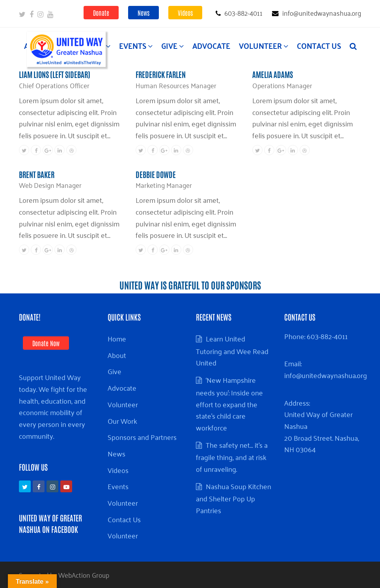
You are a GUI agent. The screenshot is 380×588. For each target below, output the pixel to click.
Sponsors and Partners (142, 437)
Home (117, 338)
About (117, 355)
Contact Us (124, 519)
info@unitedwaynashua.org (326, 375)
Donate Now (46, 343)
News (143, 13)
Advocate (122, 388)
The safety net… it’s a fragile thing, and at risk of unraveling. (232, 457)
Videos (185, 13)
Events (118, 486)
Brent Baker (37, 174)
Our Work (122, 421)
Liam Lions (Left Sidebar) (55, 74)
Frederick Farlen (161, 74)
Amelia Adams (273, 74)
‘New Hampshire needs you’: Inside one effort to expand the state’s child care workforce (229, 403)
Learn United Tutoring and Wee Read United (232, 350)
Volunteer (123, 404)
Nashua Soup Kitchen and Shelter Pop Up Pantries (234, 498)
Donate (101, 13)
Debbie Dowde (156, 174)
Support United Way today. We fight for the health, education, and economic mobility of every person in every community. (53, 406)
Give (115, 371)
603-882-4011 (327, 336)
